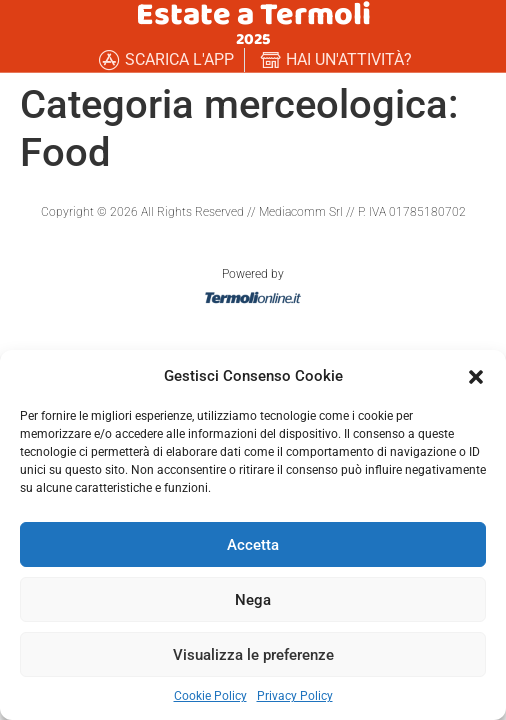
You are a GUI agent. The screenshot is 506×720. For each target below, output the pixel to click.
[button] (476, 376)
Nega (253, 600)
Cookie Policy (210, 696)
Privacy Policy (295, 696)
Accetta (253, 545)
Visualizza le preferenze (253, 655)
